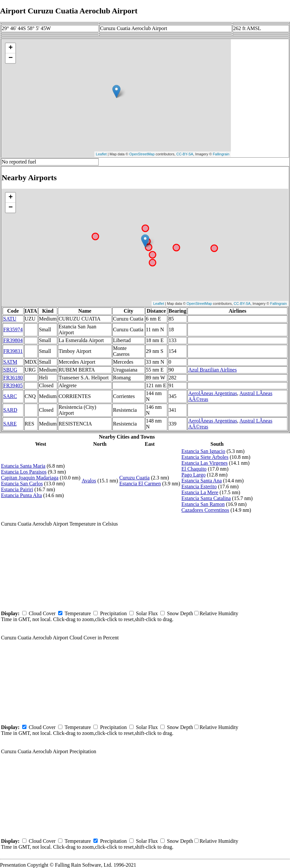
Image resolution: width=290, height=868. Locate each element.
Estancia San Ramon (203, 504)
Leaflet (101, 154)
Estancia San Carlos (22, 484)
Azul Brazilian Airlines (212, 370)
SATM (10, 362)
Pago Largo (193, 475)
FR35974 (13, 330)
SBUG (10, 370)
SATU (10, 319)
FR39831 (13, 351)
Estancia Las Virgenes (204, 463)
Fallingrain (221, 154)
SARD (10, 410)
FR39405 (13, 385)
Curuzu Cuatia (134, 478)
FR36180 (13, 378)
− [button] (11, 58)
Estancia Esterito (199, 486)
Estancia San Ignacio (203, 451)
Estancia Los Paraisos (24, 472)
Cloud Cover (42, 613)
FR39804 (13, 340)
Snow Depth (180, 613)
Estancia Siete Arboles (205, 457)
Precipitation (113, 613)
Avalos (89, 481)
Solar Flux (147, 613)
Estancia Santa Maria (23, 466)
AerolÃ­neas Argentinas (212, 393)
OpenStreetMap (142, 154)
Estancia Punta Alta (21, 495)
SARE (10, 424)
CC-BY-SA (185, 154)
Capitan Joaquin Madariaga (30, 478)
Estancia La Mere (200, 492)
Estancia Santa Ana (201, 481)
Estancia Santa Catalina (206, 498)
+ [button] (11, 48)
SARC (10, 396)
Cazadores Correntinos (205, 510)
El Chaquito (194, 469)
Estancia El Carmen (140, 484)
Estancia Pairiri (17, 489)
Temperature (78, 613)
